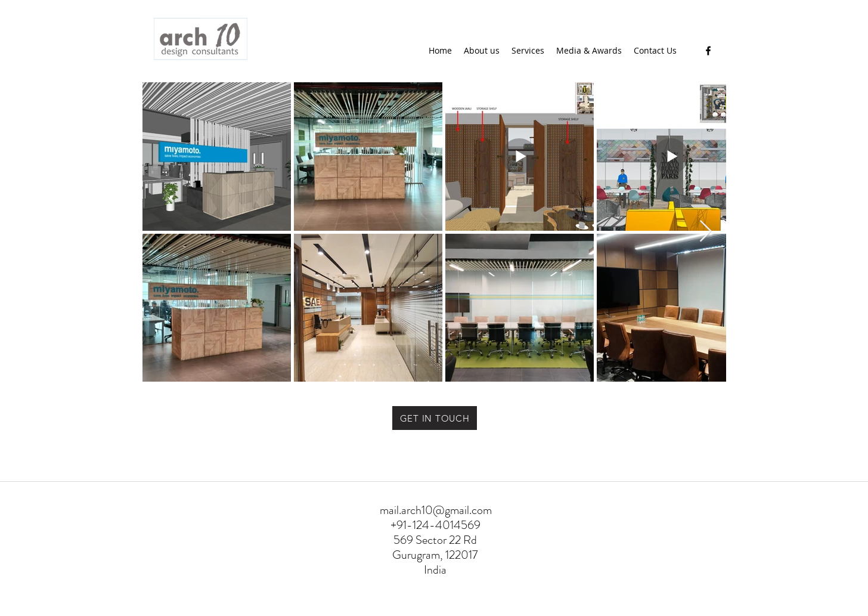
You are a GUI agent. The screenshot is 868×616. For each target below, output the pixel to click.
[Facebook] (708, 51)
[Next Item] (706, 232)
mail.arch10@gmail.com (436, 510)
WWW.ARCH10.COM (401, 609)
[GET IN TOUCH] (435, 418)
